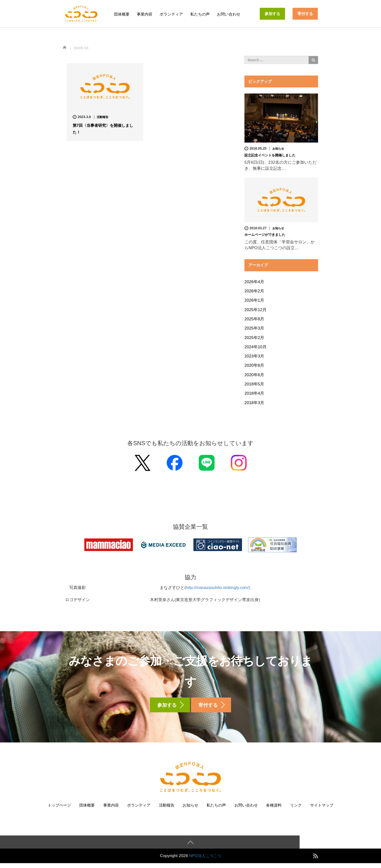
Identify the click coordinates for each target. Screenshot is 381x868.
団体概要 (122, 14)
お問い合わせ (229, 14)
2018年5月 (254, 384)
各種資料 (274, 810)
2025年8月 (254, 319)
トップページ (59, 810)
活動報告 (103, 117)
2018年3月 (254, 403)
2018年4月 (254, 393)
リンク (296, 810)
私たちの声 (200, 14)
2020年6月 (254, 375)
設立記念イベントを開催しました (270, 155)
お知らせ (278, 149)
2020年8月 (254, 365)
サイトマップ (322, 810)
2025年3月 (254, 328)
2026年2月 (254, 291)
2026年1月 (254, 300)
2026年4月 (254, 282)
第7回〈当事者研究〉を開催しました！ (103, 129)
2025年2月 (254, 337)
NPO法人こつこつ (205, 861)
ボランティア (171, 14)
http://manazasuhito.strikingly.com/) (218, 588)
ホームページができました (265, 235)
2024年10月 (255, 347)
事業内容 (145, 14)
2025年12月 (255, 310)
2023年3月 (254, 356)
